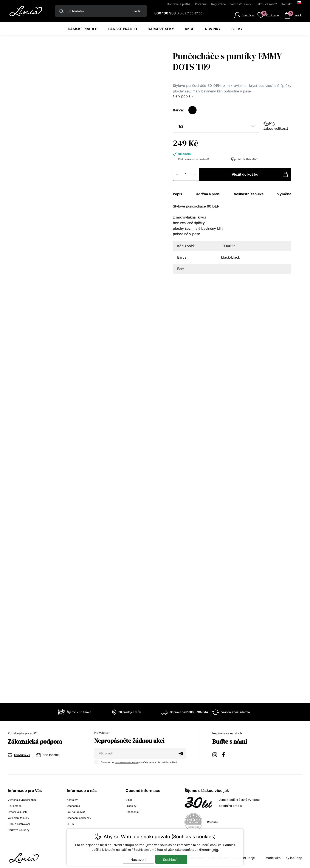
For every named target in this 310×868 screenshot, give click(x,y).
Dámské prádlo (83, 29)
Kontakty (73, 799)
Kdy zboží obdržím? (252, 159)
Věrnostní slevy (241, 4)
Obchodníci (75, 805)
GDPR (71, 823)
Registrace (219, 4)
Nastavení (138, 860)
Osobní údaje (245, 857)
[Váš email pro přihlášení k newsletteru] (135, 753)
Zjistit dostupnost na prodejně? (200, 159)
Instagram (215, 754)
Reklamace (15, 805)
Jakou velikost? (276, 128)
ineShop (296, 857)
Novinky (213, 29)
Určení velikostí (18, 811)
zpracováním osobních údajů (130, 762)
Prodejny (132, 805)
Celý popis (182, 96)
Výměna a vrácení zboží (25, 799)
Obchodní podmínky (81, 817)
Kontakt (286, 4)
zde (215, 850)
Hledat (137, 11)
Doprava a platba (179, 4)
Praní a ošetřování (20, 823)
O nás (130, 799)
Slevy (237, 29)
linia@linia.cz (23, 755)
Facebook (225, 754)
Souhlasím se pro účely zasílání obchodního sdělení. (140, 762)
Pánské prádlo (123, 29)
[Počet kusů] (186, 174)
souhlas (166, 845)
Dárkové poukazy (20, 829)
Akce (189, 29)
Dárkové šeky (161, 29)
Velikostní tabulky (20, 817)
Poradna (201, 4)
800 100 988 (53, 755)
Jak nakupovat (77, 811)
